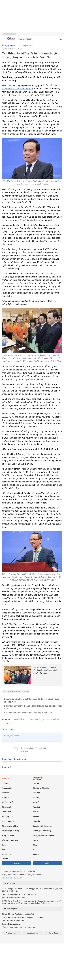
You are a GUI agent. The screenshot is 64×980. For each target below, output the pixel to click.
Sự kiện (48, 863)
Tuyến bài (16, 863)
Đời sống (36, 798)
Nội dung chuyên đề (10, 840)
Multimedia (7, 855)
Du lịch (35, 812)
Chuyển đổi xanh (20, 719)
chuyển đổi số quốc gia (51, 719)
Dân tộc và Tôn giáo (41, 788)
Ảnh (3, 850)
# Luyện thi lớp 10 (25, 39)
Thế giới (5, 798)
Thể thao (5, 793)
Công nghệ (6, 807)
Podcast (36, 855)
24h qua (5, 858)
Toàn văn (36, 821)
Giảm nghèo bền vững (42, 831)
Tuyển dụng (53, 933)
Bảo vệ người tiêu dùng (42, 826)
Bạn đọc (36, 817)
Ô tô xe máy (6, 812)
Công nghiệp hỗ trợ (10, 826)
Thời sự (36, 783)
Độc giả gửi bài (33, 933)
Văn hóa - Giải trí (9, 802)
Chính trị (5, 783)
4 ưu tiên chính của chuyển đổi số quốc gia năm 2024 (28, 713)
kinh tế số (8, 723)
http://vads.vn (14, 924)
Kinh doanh (7, 788)
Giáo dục (36, 793)
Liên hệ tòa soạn (9, 883)
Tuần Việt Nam (8, 821)
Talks (4, 845)
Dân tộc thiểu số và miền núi (44, 836)
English (36, 840)
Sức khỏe (36, 802)
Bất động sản (7, 817)
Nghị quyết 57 (10, 46)
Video (35, 850)
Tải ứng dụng (11, 933)
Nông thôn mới (8, 836)
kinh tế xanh (34, 719)
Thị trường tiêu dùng (11, 831)
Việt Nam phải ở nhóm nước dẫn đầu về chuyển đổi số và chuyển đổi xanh (45, 670)
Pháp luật (36, 807)
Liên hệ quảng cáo (10, 909)
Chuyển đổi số (28, 46)
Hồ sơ (35, 845)
